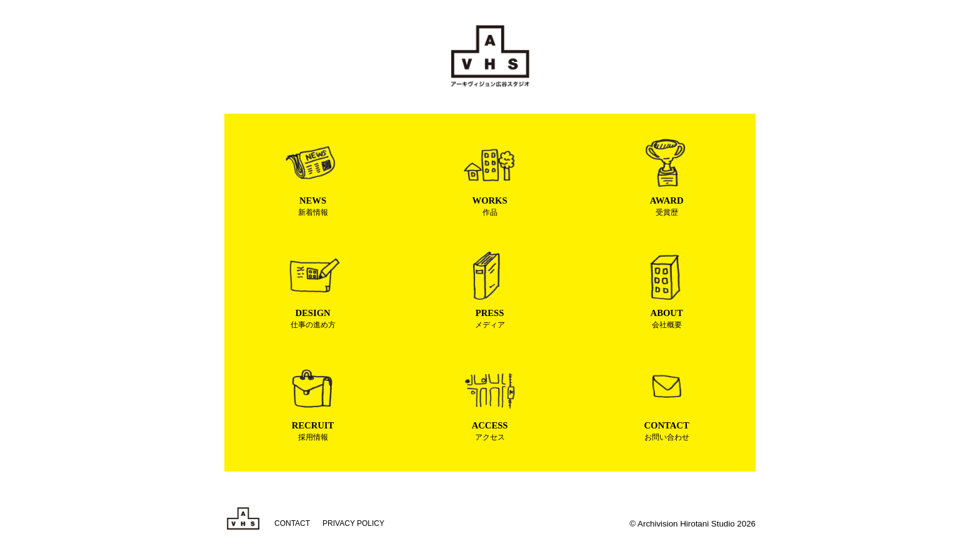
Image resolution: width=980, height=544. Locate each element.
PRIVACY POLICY (353, 523)
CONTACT (292, 523)
